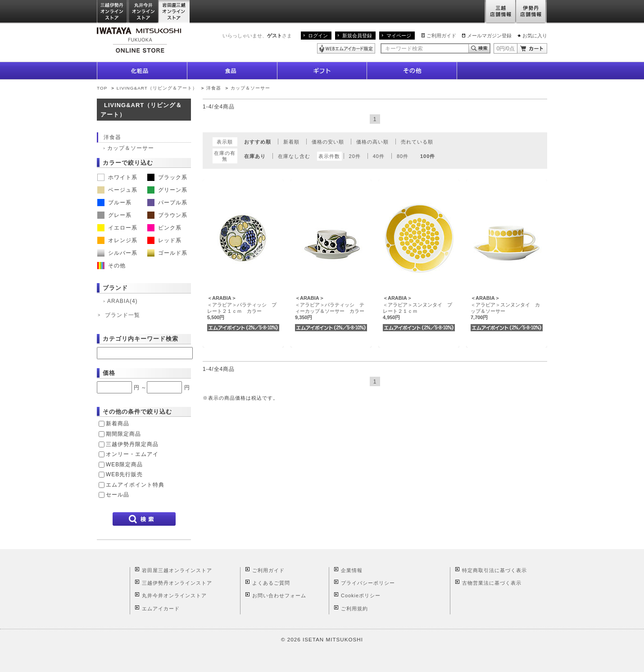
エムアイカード (161, 609)
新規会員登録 (357, 36)
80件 (403, 156)
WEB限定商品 (124, 465)
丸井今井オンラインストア (144, 12)
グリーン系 (167, 190)
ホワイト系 (117, 177)
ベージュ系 (117, 190)
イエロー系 (117, 228)
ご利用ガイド (441, 36)
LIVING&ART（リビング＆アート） (157, 88)
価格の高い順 (372, 142)
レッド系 (164, 240)
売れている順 (417, 142)
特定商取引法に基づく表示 (494, 570)
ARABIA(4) (122, 301)
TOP (102, 88)
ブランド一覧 (122, 315)
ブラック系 (167, 177)
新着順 (291, 142)
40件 (379, 156)
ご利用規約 (354, 609)
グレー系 (114, 215)
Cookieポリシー (361, 595)
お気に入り (535, 36)
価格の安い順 (328, 142)
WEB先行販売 (124, 474)
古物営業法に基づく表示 (492, 583)
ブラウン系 (167, 215)
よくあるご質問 (271, 583)
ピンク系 (164, 228)
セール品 (118, 495)
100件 (428, 156)
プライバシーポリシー (368, 583)
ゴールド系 (167, 253)
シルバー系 (117, 253)
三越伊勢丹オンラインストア (113, 12)
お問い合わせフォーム (279, 595)
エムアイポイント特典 (135, 485)
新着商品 (118, 424)
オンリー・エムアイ (132, 454)
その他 (111, 266)
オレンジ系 (117, 240)
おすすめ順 (258, 142)
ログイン (318, 36)
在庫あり (255, 156)
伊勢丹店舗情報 (531, 12)
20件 (355, 156)
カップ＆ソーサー (250, 88)
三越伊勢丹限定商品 (132, 444)
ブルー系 (114, 203)
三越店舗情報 (500, 12)
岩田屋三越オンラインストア (175, 12)
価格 (109, 373)
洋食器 (214, 88)
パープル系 (167, 203)
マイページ (399, 36)
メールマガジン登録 (489, 36)
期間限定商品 (123, 434)
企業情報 (352, 570)
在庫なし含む (294, 156)
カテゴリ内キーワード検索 (141, 339)
